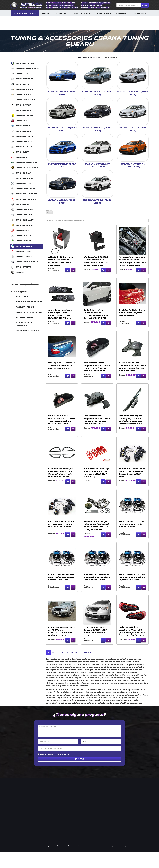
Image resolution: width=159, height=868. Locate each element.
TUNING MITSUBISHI (26, 199)
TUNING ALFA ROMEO (27, 63)
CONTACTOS (140, 13)
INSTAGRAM (122, 13)
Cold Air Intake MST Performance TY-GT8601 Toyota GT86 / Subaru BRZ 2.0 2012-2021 (62, 420)
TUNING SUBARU (24, 246)
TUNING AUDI (23, 74)
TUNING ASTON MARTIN (28, 68)
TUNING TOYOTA (24, 257)
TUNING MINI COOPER (27, 194)
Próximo (76, 652)
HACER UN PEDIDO (25, 307)
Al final (87, 652)
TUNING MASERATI (25, 178)
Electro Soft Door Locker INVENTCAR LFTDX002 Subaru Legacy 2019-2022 (132, 473)
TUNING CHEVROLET (26, 95)
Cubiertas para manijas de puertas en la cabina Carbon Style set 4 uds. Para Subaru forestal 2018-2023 (60, 473)
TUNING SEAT (23, 231)
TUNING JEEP (22, 152)
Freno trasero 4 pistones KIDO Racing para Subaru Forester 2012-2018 (97, 577)
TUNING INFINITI (24, 142)
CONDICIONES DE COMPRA (29, 302)
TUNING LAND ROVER (27, 163)
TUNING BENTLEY (25, 79)
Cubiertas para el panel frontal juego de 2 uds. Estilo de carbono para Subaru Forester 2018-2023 (131, 420)
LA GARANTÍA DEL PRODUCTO (25, 324)
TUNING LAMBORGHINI (27, 168)
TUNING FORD (23, 126)
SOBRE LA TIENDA (81, 13)
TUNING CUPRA (24, 105)
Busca (145, 5)
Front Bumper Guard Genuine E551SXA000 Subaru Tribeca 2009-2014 (95, 631)
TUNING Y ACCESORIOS (25, 13)
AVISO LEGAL (23, 297)
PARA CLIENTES (103, 13)
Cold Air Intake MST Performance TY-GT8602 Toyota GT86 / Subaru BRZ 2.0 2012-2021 (97, 420)
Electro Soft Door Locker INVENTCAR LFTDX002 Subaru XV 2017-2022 (61, 524)
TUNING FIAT (22, 121)
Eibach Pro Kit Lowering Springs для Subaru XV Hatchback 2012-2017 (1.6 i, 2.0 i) (96, 473)
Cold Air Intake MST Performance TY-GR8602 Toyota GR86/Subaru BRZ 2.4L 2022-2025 (132, 367)
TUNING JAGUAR (24, 147)
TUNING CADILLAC (25, 89)
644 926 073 (52, 8)
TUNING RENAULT (25, 220)
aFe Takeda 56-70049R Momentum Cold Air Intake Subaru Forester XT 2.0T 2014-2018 (96, 261)
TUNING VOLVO (24, 267)
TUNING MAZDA (24, 183)
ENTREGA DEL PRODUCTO (29, 312)
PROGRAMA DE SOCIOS (27, 330)
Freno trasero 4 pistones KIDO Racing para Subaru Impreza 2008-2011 (132, 577)
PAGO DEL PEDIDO (25, 318)
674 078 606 (52, 5)
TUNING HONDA (24, 131)
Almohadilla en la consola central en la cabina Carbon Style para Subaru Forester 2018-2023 (132, 261)
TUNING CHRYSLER (25, 100)
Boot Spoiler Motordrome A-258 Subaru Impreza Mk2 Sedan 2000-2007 (61, 366)
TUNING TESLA (23, 251)
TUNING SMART (24, 236)
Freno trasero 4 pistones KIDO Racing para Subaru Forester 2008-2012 (61, 577)
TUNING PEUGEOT (25, 210)
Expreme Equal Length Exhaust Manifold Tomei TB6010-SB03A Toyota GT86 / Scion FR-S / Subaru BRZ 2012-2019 (96, 525)
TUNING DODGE (24, 110)
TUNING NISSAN (24, 215)
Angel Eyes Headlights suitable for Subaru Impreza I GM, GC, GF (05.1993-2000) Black (60, 314)
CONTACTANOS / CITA (56, 3)
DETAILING (61, 13)
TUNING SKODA (24, 241)
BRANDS (20, 272)
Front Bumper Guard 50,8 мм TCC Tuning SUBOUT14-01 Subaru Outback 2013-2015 (62, 631)
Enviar (79, 759)
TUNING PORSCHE (25, 225)
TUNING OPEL (23, 204)
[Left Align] (47, 212)
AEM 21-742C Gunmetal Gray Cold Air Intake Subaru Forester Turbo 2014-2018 (61, 261)
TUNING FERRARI (24, 116)
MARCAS (46, 13)
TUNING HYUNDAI (25, 136)
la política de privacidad (58, 754)
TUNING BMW (22, 84)
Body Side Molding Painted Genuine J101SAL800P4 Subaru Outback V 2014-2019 (96, 314)
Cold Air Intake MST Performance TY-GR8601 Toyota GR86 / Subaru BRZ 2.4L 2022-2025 (97, 367)
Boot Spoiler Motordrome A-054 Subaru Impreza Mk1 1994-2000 (132, 313)
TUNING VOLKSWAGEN (27, 262)
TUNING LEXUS (23, 173)
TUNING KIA (22, 157)
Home (79, 57)
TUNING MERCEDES (26, 189)
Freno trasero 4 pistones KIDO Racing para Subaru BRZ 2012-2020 (132, 524)
